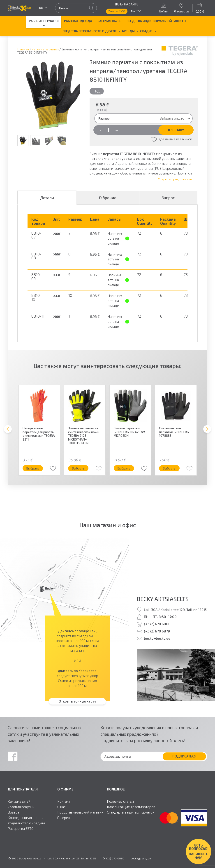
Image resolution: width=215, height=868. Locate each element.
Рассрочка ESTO (21, 829)
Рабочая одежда (78, 21)
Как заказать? (19, 802)
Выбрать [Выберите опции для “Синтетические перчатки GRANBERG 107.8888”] (170, 468)
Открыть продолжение (175, 179)
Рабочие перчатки (44, 21)
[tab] (47, 198)
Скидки (146, 31)
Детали (47, 198)
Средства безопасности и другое (90, 31)
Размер (104, 118)
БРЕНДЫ (128, 31)
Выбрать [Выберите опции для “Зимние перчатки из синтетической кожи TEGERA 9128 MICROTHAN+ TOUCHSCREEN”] (79, 468)
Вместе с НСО (117, 11)
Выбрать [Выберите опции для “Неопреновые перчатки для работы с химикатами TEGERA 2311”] (34, 468)
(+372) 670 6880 (157, 624)
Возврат (14, 812)
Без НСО (136, 11)
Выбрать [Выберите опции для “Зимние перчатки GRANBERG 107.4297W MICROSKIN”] (125, 468)
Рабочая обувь (109, 21)
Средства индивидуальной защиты (156, 21)
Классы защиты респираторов (131, 807)
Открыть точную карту (77, 701)
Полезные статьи (120, 802)
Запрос (168, 198)
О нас (61, 807)
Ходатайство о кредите (26, 823)
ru (43, 8)
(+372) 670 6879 (157, 631)
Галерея (64, 818)
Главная (23, 49)
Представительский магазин (80, 812)
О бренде (108, 198)
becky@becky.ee (157, 638)
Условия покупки (21, 807)
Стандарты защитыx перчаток (131, 812)
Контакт (64, 802)
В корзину (176, 130)
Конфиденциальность (25, 818)
